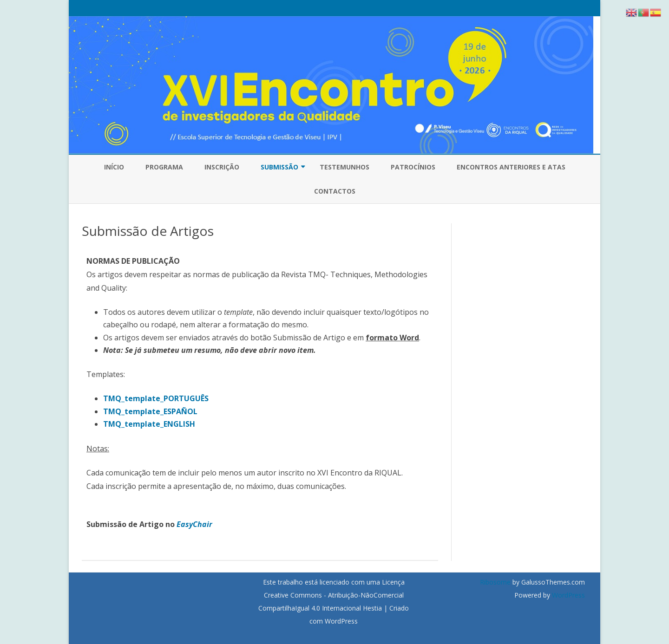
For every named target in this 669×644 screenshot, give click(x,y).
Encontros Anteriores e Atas (511, 167)
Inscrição (222, 167)
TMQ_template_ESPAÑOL (150, 411)
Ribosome (495, 582)
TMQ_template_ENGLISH (149, 424)
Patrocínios (413, 167)
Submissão (279, 167)
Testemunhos (344, 167)
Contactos (335, 191)
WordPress (567, 595)
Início (114, 167)
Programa (164, 167)
